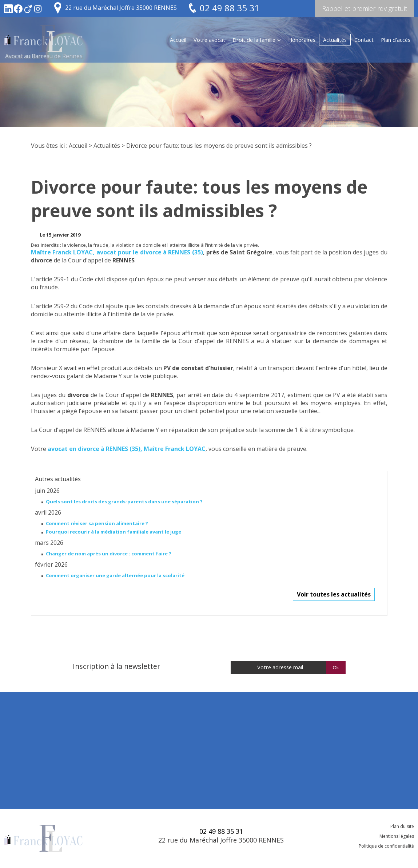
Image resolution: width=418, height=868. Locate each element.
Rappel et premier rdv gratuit (365, 8)
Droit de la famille (254, 40)
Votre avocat (209, 40)
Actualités (335, 40)
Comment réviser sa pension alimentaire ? (97, 523)
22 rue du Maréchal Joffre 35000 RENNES (121, 8)
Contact (364, 40)
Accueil (178, 40)
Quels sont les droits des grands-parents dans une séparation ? (124, 502)
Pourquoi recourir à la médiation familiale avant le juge (114, 532)
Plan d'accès (396, 40)
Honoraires (302, 40)
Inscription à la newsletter (116, 666)
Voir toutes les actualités (334, 594)
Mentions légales (397, 836)
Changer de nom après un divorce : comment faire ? (109, 554)
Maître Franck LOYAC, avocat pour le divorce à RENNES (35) (117, 252)
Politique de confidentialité (386, 846)
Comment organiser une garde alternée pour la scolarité (115, 575)
